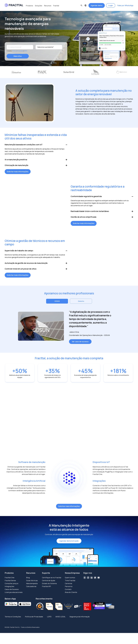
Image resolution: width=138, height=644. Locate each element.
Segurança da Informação (80, 619)
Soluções (39, 6)
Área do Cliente (71, 595)
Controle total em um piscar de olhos (21, 271)
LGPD (49, 619)
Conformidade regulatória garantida (87, 197)
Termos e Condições (13, 619)
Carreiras (68, 586)
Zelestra (81, 304)
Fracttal (56, 6)
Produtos (29, 6)
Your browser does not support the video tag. (102, 155)
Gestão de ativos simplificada (84, 219)
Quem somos (70, 580)
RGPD (26, 51)
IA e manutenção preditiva (16, 160)
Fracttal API (46, 589)
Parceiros (69, 589)
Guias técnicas (32, 583)
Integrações (9, 589)
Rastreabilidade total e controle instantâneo (90, 213)
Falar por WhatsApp (125, 5)
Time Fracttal (70, 583)
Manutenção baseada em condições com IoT (24, 145)
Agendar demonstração (69, 543)
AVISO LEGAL (61, 619)
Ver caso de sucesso (80, 344)
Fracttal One (10, 580)
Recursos (48, 6)
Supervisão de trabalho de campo (19, 252)
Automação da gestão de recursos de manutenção (27, 265)
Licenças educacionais (14, 595)
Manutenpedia (32, 586)
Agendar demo (97, 5)
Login (111, 5)
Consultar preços (11, 586)
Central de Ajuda (49, 583)
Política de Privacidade (18, 51)
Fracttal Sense (10, 583)
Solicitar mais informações (18, 172)
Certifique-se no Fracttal (52, 580)
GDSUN (57, 304)
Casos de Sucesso (12, 592)
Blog (28, 580)
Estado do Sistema (49, 586)
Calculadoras (31, 589)
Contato (68, 592)
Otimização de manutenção (17, 166)
